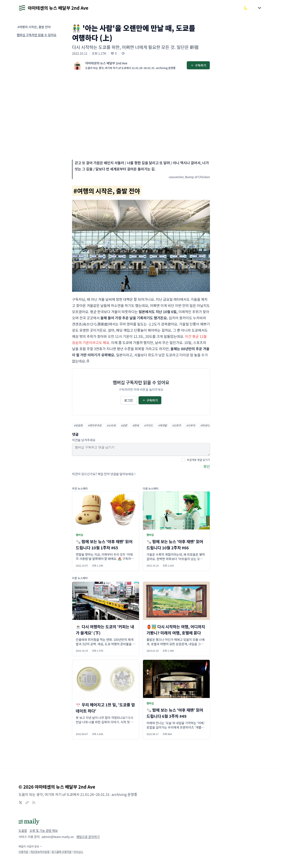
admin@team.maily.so (58, 837)
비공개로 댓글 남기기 (198, 460)
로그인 (129, 400)
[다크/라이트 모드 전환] (246, 8)
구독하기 (198, 65)
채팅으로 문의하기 (88, 837)
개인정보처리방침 (40, 852)
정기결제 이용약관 (62, 852)
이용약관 (23, 852)
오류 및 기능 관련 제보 (44, 831)
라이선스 (78, 852)
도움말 (23, 831)
